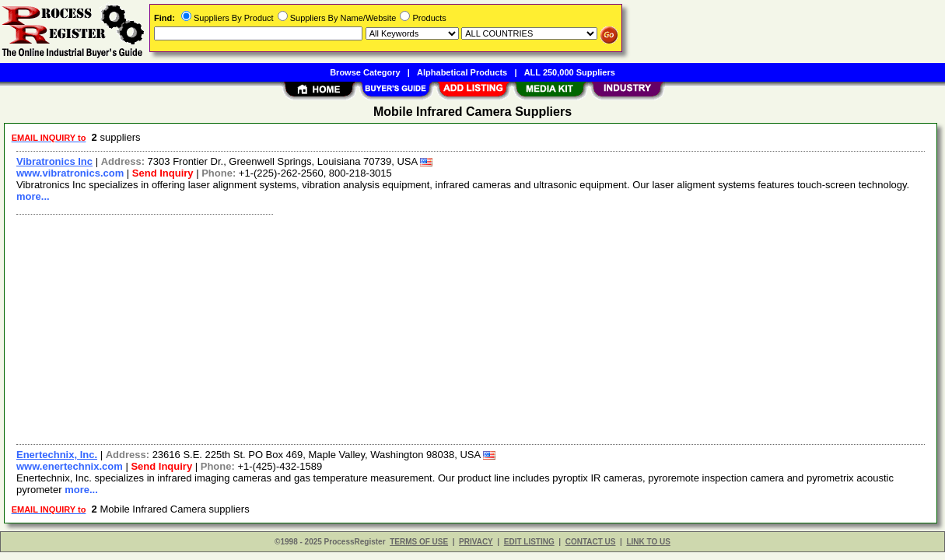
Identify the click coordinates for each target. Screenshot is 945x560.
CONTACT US (591, 542)
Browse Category (365, 72)
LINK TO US (648, 542)
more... (33, 196)
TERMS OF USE (419, 542)
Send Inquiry (163, 173)
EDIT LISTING (529, 542)
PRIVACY (476, 542)
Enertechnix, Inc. (57, 455)
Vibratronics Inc (54, 161)
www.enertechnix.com (70, 466)
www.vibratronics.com (70, 173)
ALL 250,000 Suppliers (570, 72)
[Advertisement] (471, 327)
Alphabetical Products (462, 72)
